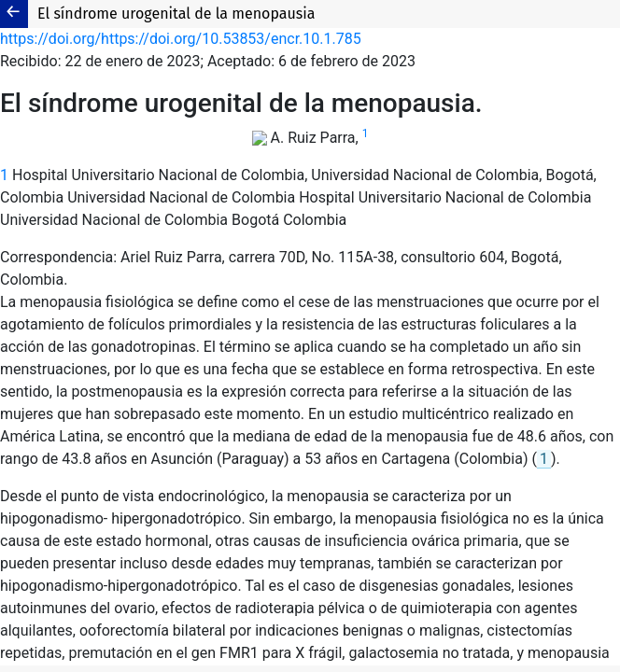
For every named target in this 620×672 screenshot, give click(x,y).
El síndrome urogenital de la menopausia (176, 14)
